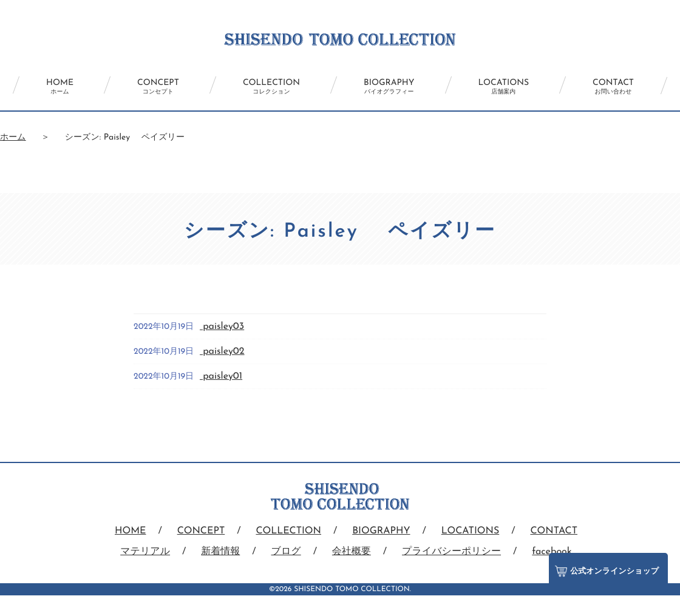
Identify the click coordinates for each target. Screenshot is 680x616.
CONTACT (613, 87)
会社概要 (352, 552)
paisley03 (222, 327)
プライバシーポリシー (451, 552)
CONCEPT (158, 87)
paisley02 (222, 351)
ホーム (13, 137)
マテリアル (145, 552)
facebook (552, 552)
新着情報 (220, 552)
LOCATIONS (504, 87)
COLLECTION (271, 87)
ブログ (286, 552)
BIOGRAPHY (389, 87)
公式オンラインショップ (607, 571)
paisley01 (221, 376)
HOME (60, 87)
